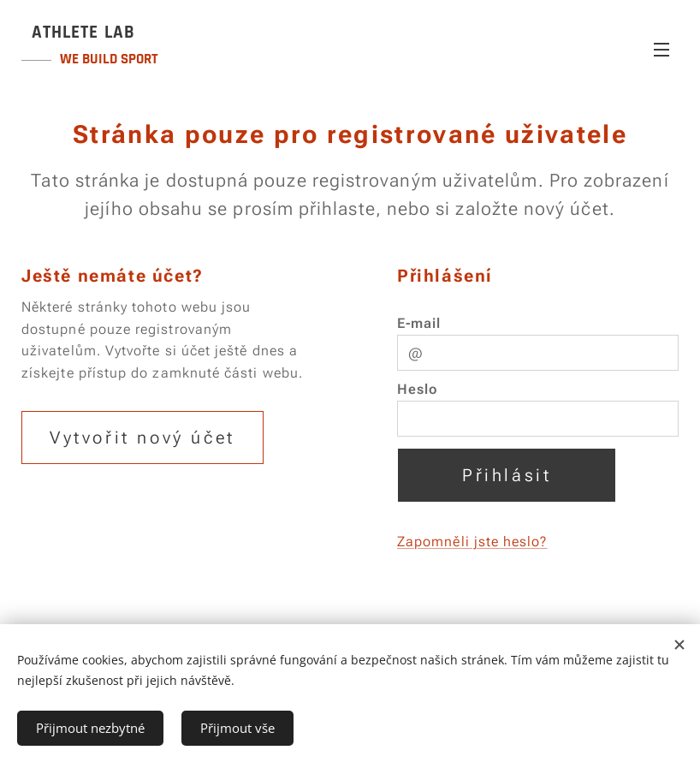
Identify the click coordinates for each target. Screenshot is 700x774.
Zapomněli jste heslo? (472, 542)
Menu (661, 50)
